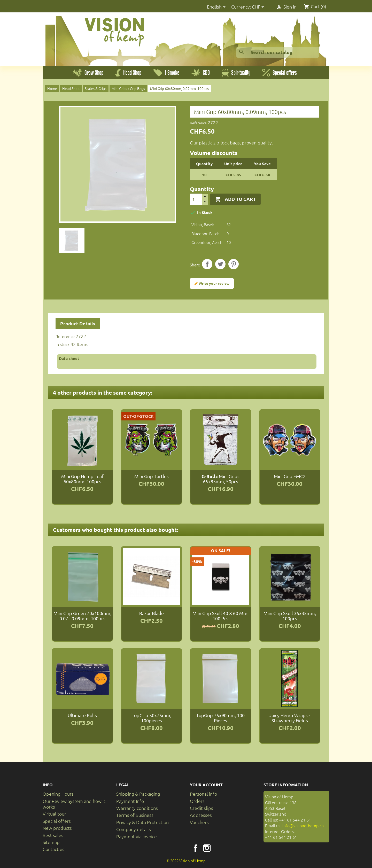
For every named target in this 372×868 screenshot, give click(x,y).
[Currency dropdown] (259, 7)
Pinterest (234, 264)
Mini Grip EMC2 (290, 476)
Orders (197, 801)
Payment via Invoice (137, 836)
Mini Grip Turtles (152, 476)
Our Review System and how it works (74, 804)
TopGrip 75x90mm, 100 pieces (220, 718)
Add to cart (235, 199)
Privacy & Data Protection (142, 822)
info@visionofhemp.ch (303, 825)
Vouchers (199, 822)
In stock (63, 344)
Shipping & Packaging (138, 794)
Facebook (196, 848)
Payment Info (130, 801)
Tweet (220, 264)
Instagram (207, 848)
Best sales (53, 835)
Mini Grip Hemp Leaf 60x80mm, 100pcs (82, 479)
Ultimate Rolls (82, 715)
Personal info (203, 794)
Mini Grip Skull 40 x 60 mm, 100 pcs (220, 616)
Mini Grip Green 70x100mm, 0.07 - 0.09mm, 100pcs (82, 616)
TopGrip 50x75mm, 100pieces (152, 718)
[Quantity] (196, 199)
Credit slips (202, 808)
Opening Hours (58, 794)
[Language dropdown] (217, 7)
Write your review (212, 283)
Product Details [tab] (78, 323)
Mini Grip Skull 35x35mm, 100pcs (290, 616)
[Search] (278, 52)
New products (57, 828)
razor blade (152, 613)
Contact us (53, 849)
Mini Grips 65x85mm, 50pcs (220, 479)
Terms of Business (135, 815)
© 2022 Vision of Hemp (186, 861)
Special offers (57, 821)
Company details (134, 829)
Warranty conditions (137, 808)
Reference (198, 123)
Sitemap (51, 842)
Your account (206, 785)
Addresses (201, 815)
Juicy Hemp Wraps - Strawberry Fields (290, 718)
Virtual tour (54, 814)
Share (207, 264)
